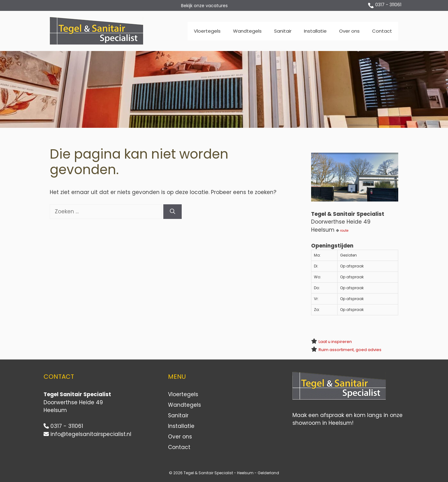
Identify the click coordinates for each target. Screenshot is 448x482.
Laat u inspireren (335, 342)
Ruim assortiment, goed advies (350, 350)
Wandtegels (247, 31)
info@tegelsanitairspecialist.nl (91, 434)
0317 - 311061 (388, 5)
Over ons (349, 31)
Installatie (315, 31)
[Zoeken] (173, 212)
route (344, 231)
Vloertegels (207, 31)
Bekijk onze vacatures (204, 6)
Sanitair (283, 31)
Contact (382, 31)
